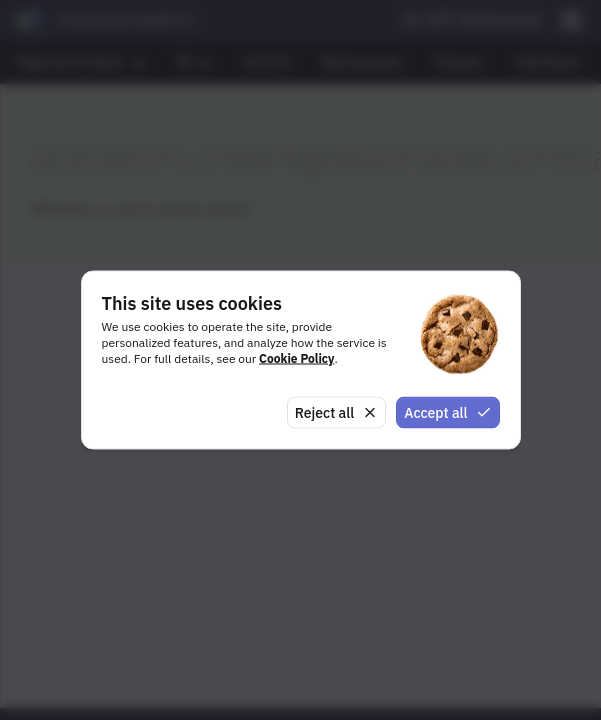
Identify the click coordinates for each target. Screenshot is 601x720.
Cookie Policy (296, 357)
